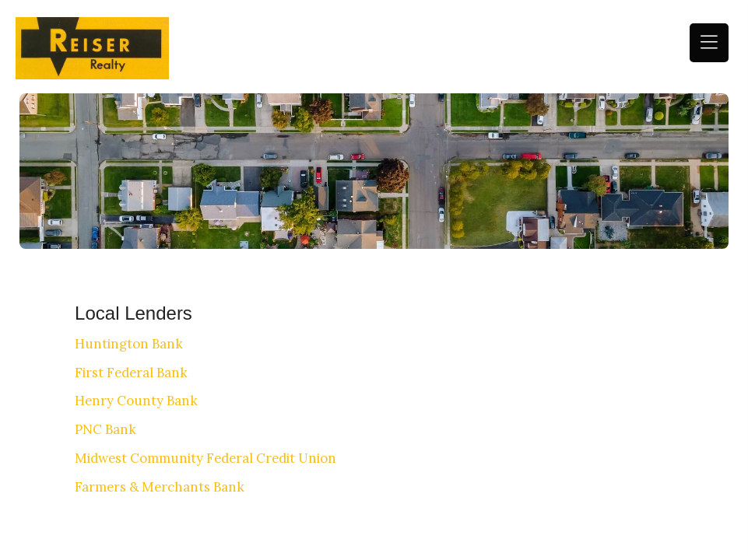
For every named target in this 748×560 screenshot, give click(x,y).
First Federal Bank (131, 373)
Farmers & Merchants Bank (160, 487)
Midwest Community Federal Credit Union (205, 458)
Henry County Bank (136, 401)
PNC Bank (105, 429)
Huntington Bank (129, 344)
